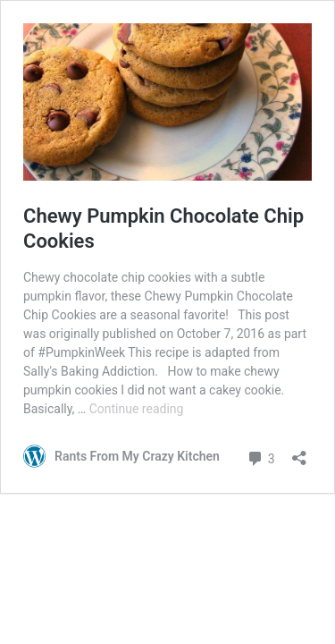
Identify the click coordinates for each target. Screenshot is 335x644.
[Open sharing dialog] (299, 452)
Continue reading (137, 409)
